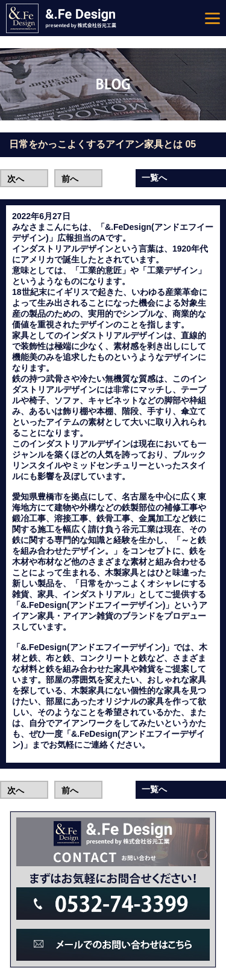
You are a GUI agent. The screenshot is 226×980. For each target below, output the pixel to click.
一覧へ (154, 178)
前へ (70, 179)
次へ (16, 179)
